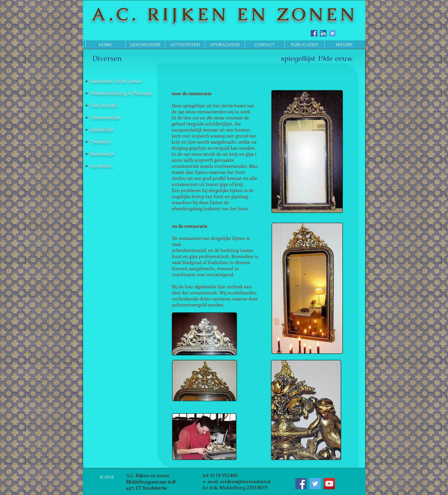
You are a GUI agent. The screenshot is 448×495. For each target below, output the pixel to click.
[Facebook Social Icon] (314, 33)
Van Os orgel (104, 105)
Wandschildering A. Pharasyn (122, 93)
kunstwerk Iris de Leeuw (116, 81)
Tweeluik (100, 141)
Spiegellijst (102, 129)
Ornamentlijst (106, 117)
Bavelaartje (102, 154)
